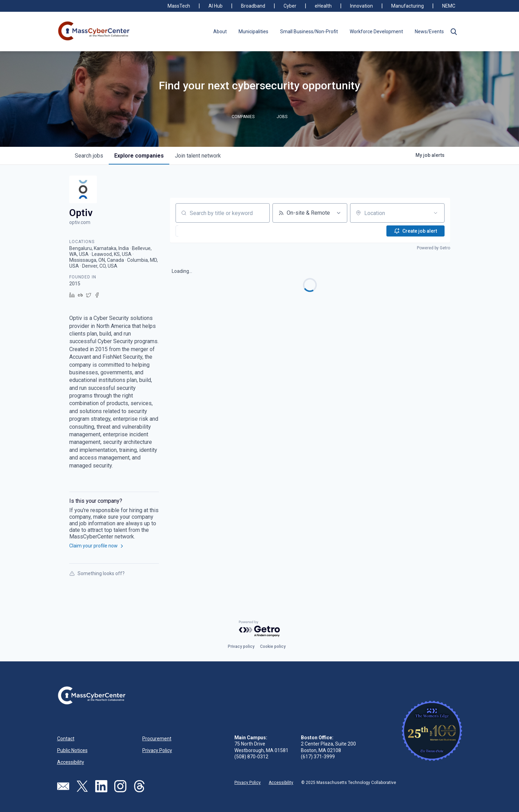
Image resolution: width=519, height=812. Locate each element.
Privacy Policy (157, 750)
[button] (454, 32)
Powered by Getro (433, 248)
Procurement (157, 739)
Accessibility (71, 762)
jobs (89, 156)
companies (139, 156)
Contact (66, 739)
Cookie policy (273, 646)
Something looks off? (97, 573)
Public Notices (72, 750)
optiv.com (80, 222)
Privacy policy (241, 646)
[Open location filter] (436, 213)
